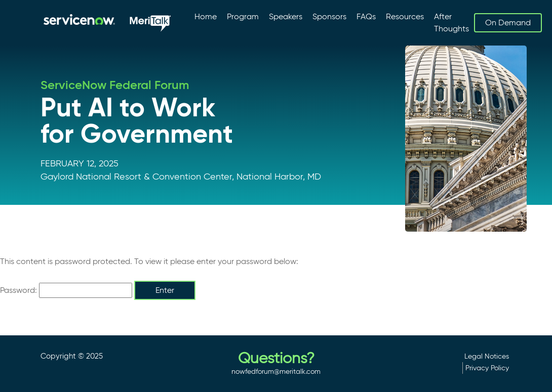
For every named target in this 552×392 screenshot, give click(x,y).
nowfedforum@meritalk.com (276, 371)
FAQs (366, 16)
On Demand (508, 23)
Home (206, 16)
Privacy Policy (487, 368)
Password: (66, 290)
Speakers (286, 16)
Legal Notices (487, 356)
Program (243, 16)
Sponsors (329, 16)
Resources (405, 16)
